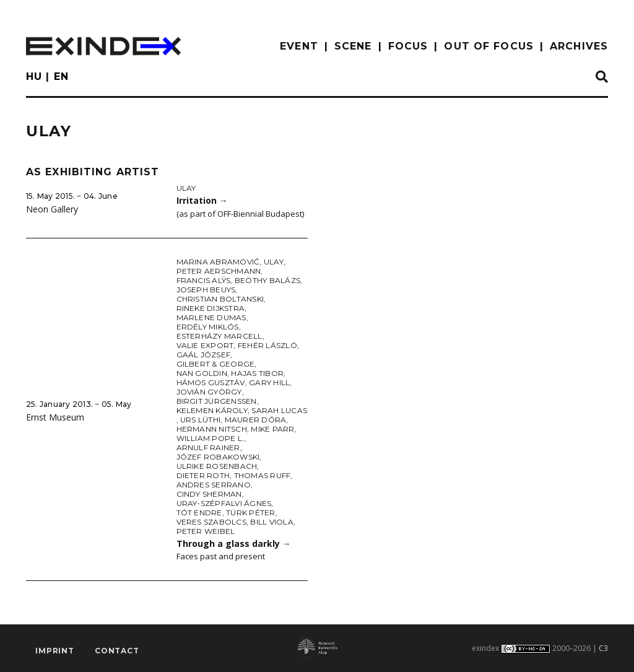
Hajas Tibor (257, 373)
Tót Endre (199, 513)
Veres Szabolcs (211, 522)
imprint (55, 651)
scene (353, 46)
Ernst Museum (55, 417)
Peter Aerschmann (219, 271)
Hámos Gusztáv (211, 382)
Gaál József (204, 355)
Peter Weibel (206, 531)
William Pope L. (211, 438)
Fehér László (267, 345)
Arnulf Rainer (208, 447)
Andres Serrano (214, 485)
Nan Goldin (202, 373)
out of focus (489, 46)
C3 (603, 648)
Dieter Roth (203, 475)
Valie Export (205, 345)
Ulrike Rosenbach (217, 466)
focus (408, 46)
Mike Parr (272, 429)
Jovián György (209, 392)
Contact (117, 651)
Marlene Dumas (211, 317)
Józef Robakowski (218, 457)
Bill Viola (271, 522)
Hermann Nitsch (212, 429)
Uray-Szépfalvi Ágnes (224, 503)
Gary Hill (269, 382)
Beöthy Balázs (267, 280)
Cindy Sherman (209, 494)
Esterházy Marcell (219, 336)
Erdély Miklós (208, 327)
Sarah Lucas (279, 410)
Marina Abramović (218, 262)
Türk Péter (250, 513)
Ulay (186, 188)
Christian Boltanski (220, 299)
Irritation (202, 200)
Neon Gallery (52, 209)
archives (579, 46)
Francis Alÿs (204, 280)
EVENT (299, 46)
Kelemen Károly (212, 410)
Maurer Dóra (256, 420)
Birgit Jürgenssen (217, 401)
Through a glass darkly (234, 543)
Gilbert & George (216, 364)
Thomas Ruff (263, 475)
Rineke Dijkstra (211, 308)
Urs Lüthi (200, 420)
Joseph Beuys (206, 290)
